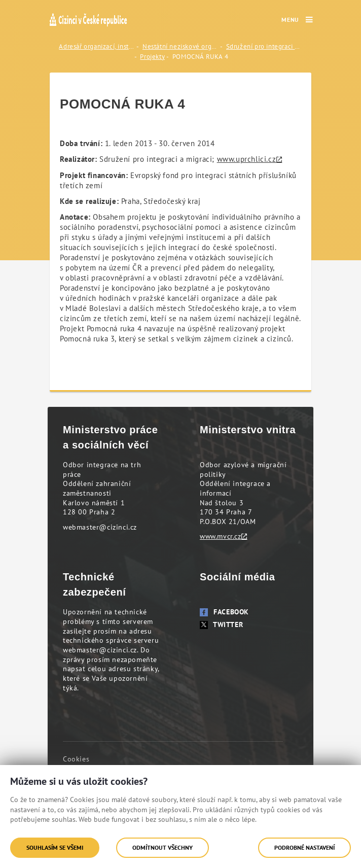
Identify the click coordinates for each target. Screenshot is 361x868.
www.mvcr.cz (221, 536)
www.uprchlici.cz (247, 159)
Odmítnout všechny (163, 847)
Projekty (152, 57)
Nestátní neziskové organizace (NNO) (181, 46)
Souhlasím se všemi (55, 847)
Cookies (76, 759)
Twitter (221, 624)
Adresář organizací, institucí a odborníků (97, 46)
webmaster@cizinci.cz (100, 527)
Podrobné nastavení (304, 847)
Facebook (224, 612)
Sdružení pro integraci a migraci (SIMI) (264, 46)
